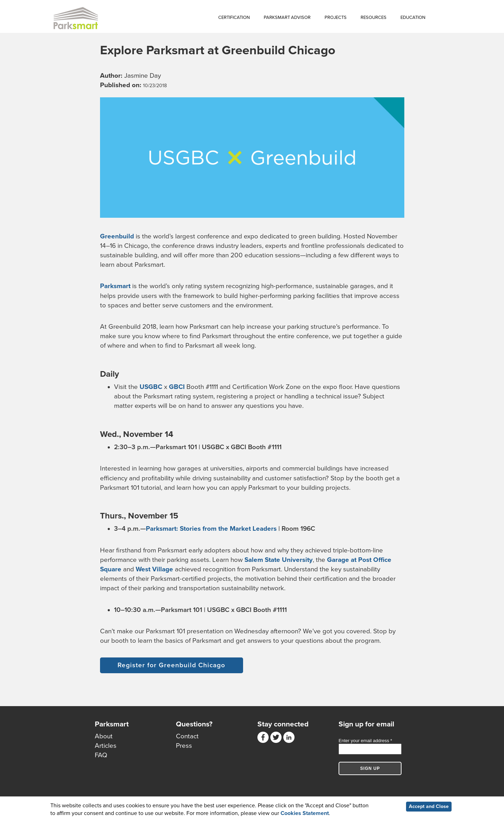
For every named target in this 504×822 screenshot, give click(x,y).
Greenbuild (117, 236)
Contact (187, 736)
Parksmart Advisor (287, 18)
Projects (336, 18)
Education (413, 18)
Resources (374, 18)
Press (184, 746)
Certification (234, 18)
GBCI (177, 387)
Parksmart (115, 286)
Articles (106, 746)
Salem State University (279, 560)
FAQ (101, 755)
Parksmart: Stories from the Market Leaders (211, 529)
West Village (154, 569)
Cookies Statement (305, 813)
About (104, 736)
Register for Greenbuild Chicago (171, 665)
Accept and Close (429, 806)
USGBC (151, 387)
